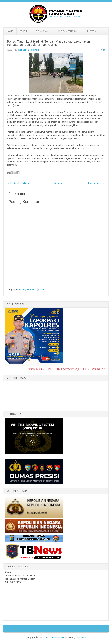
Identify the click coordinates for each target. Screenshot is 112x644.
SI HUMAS (81, 637)
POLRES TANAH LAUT (54, 637)
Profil (24, 31)
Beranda (58, 183)
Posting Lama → (96, 183)
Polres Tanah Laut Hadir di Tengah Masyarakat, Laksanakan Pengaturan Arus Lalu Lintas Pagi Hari (48, 43)
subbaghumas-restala (28, 50)
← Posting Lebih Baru (18, 183)
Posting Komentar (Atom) (31, 289)
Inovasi (92, 31)
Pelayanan (43, 31)
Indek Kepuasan (69, 31)
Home (10, 31)
